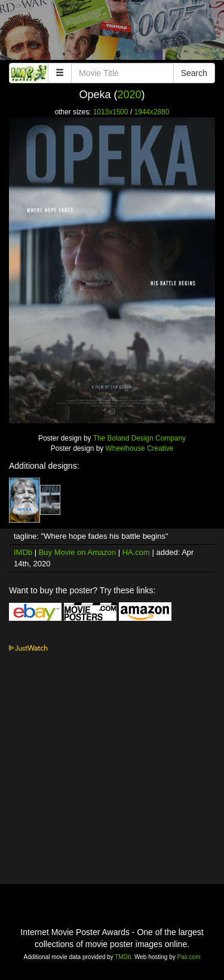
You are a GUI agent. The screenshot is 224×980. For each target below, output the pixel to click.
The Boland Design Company (139, 438)
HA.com (136, 552)
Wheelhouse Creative (140, 448)
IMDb (23, 552)
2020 (129, 95)
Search (194, 73)
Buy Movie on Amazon (77, 552)
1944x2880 (152, 112)
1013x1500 (111, 112)
